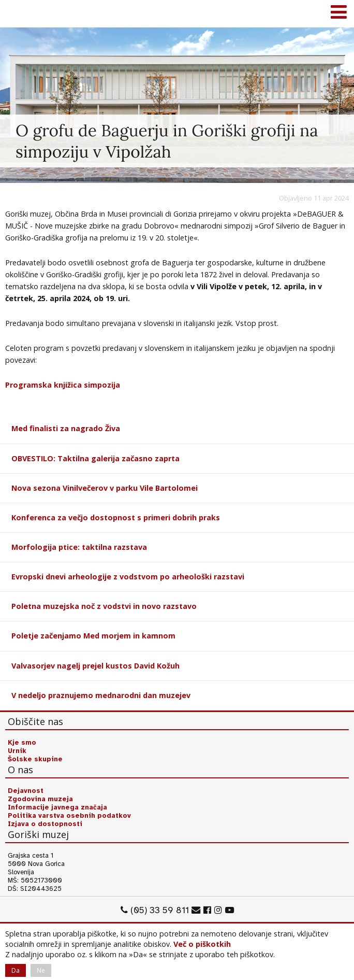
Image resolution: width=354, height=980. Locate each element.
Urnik (17, 751)
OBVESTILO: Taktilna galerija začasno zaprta (95, 458)
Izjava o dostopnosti (45, 824)
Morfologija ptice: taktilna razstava (79, 547)
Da (16, 970)
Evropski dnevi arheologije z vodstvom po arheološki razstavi (128, 577)
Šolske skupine (35, 759)
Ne (41, 970)
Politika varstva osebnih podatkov (69, 816)
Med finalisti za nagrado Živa (66, 428)
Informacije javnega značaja (57, 807)
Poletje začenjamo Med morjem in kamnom (93, 636)
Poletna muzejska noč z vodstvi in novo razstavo (104, 606)
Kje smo (22, 743)
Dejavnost (26, 791)
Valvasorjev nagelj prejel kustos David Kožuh (95, 666)
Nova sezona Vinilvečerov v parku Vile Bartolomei (105, 488)
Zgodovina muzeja (40, 799)
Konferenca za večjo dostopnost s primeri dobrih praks (116, 517)
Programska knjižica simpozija (63, 385)
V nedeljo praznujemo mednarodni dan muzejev (101, 695)
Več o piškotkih (202, 944)
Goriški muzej (21, 13)
